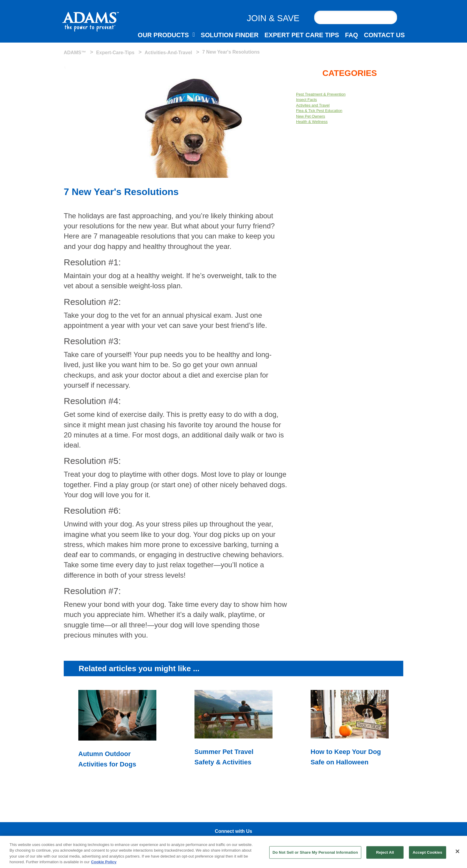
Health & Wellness (312, 122)
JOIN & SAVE (273, 18)
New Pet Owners (311, 116)
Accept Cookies (427, 852)
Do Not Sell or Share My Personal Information (315, 852)
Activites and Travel (313, 105)
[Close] (457, 851)
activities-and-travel (168, 53)
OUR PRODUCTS (163, 35)
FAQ (351, 35)
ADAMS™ (75, 53)
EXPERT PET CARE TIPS (302, 35)
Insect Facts (306, 100)
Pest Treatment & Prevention (321, 94)
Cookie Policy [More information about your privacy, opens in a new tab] (104, 862)
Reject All (385, 852)
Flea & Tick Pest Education (319, 111)
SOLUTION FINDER (230, 35)
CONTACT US (384, 35)
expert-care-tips (115, 53)
